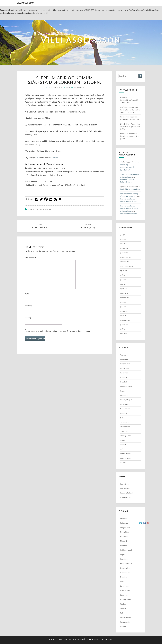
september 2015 (126, 266)
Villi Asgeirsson (26, 3)
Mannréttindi (125, 409)
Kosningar (124, 395)
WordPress (79, 639)
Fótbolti (123, 377)
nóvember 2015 (126, 257)
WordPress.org (126, 497)
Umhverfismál (126, 454)
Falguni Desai (107, 639)
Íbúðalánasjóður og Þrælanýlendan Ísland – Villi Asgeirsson (129, 208)
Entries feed (125, 488)
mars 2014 (124, 293)
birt (37, 158)
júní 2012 (124, 307)
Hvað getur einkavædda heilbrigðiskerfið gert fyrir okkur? (130, 110)
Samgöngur (125, 422)
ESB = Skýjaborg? (88, 226)
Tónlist (123, 440)
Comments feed (126, 493)
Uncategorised (46, 209)
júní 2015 (124, 280)
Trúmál (123, 445)
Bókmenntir (125, 359)
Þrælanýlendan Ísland (129, 214)
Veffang (28, 317)
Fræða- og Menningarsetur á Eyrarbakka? (127, 167)
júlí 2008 (123, 329)
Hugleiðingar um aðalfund (130, 189)
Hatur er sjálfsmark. (41, 226)
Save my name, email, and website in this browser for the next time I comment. (58, 331)
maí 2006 (124, 334)
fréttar (55, 158)
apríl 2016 (124, 248)
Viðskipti (124, 463)
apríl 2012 (124, 311)
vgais (68, 87)
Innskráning (125, 484)
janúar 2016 (125, 253)
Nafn (28, 294)
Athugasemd (30, 258)
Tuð (122, 449)
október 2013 (125, 298)
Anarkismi (124, 355)
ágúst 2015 (124, 271)
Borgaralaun (125, 364)
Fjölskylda (124, 373)
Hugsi (122, 391)
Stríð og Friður (126, 436)
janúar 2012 (125, 325)
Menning (124, 413)
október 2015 (125, 262)
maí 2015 (124, 284)
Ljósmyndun (125, 404)
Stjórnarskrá (33, 209)
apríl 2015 (124, 289)
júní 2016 (124, 239)
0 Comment (79, 87)
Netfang (29, 306)
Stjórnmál (124, 431)
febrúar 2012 (125, 320)
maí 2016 (124, 244)
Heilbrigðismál (126, 386)
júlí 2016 (123, 235)
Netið (122, 418)
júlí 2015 (123, 275)
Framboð (124, 382)
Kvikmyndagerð (126, 400)
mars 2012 (124, 316)
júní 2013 (124, 302)
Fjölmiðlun (124, 368)
